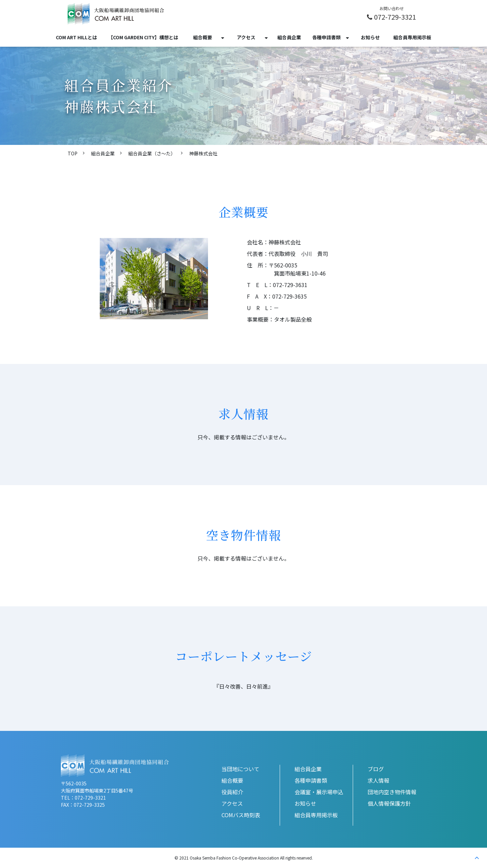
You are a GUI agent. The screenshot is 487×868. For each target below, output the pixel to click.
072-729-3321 (395, 17)
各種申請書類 (326, 37)
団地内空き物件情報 (392, 792)
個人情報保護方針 (389, 803)
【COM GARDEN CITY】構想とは (143, 37)
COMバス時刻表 (241, 815)
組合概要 (203, 37)
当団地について (240, 769)
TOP (73, 153)
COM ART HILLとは (76, 37)
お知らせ (370, 37)
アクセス (246, 37)
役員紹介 (232, 792)
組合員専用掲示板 (412, 37)
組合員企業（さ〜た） (152, 153)
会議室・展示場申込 (319, 792)
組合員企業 (289, 37)
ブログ (376, 769)
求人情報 (378, 780)
